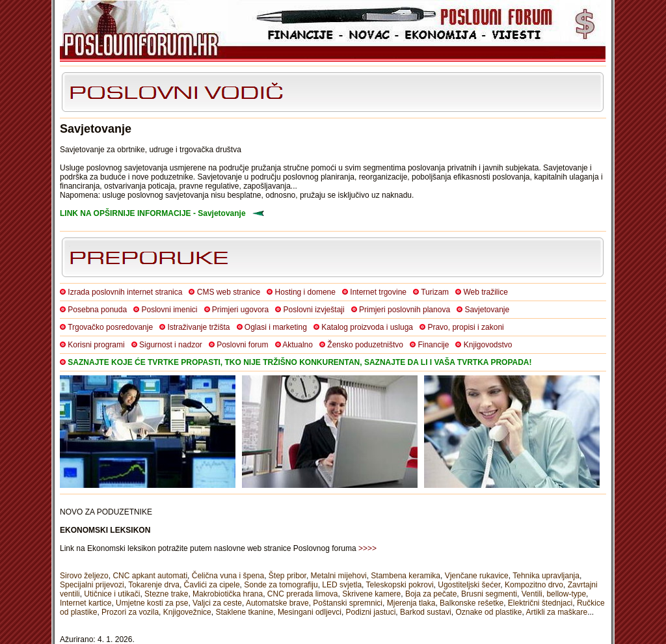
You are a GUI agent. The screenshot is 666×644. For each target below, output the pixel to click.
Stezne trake (166, 594)
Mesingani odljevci (310, 612)
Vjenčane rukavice (477, 576)
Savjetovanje (487, 310)
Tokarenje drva (154, 585)
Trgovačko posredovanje (110, 327)
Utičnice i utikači (112, 594)
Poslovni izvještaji (314, 310)
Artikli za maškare (556, 612)
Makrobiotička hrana (228, 594)
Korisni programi (96, 345)
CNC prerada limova (303, 594)
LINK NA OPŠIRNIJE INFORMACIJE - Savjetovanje (153, 213)
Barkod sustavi (426, 612)
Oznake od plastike (488, 612)
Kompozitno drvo (534, 585)
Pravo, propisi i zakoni (465, 327)
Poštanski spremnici (348, 603)
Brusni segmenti (489, 594)
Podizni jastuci (371, 612)
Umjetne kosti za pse (152, 603)
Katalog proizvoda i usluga (367, 327)
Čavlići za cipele (212, 585)
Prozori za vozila (130, 612)
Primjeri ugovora (240, 310)
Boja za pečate (431, 594)
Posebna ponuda (97, 310)
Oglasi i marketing (276, 327)
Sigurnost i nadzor (171, 345)
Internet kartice (86, 603)
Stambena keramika (406, 576)
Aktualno (298, 345)
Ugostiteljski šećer (469, 585)
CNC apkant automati (150, 576)
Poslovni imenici (169, 310)
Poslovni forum (242, 345)
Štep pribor (287, 576)
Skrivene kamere (371, 594)
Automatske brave (277, 603)
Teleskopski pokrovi (400, 585)
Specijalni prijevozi (92, 585)
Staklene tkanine (244, 612)
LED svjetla (342, 585)
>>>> (367, 548)
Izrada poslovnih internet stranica (125, 292)
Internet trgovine (378, 292)
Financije (433, 345)
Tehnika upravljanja (546, 576)
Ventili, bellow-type (554, 594)
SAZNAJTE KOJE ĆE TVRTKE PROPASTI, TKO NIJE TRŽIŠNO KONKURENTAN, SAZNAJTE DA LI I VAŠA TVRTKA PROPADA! (300, 362)
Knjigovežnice (187, 612)
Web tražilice (485, 292)
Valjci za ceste (217, 603)
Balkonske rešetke (472, 603)
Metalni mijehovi (339, 576)
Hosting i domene (305, 292)
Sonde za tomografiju (281, 585)
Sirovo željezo (84, 576)
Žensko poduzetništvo (365, 345)
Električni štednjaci (540, 603)
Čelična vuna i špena (228, 576)
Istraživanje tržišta (198, 327)
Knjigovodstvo (488, 345)
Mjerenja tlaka (411, 603)
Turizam (435, 292)
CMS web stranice (229, 292)
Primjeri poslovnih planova (405, 310)
